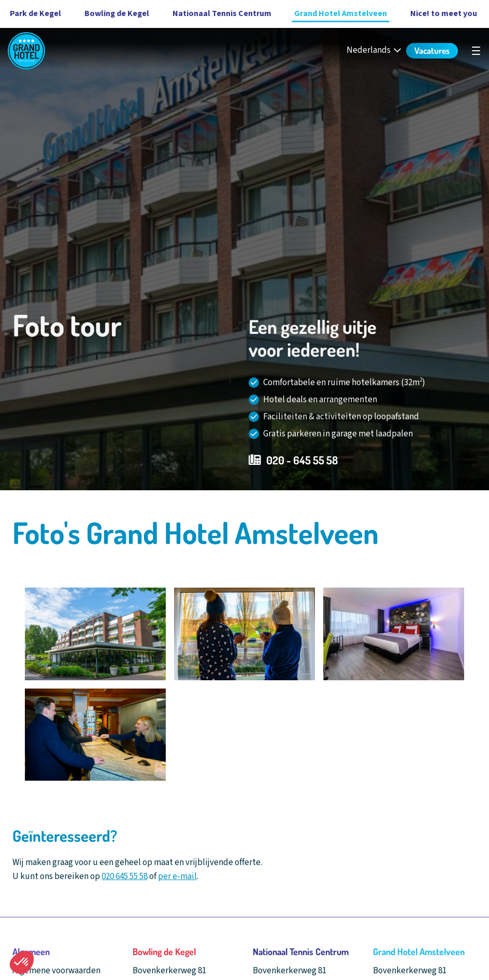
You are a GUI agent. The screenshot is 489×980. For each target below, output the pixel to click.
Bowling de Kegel (117, 13)
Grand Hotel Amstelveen (341, 13)
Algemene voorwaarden (56, 971)
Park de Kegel (35, 13)
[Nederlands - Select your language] (375, 50)
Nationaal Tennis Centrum (222, 13)
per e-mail (177, 876)
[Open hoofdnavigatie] (476, 51)
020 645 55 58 (125, 876)
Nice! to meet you (444, 13)
